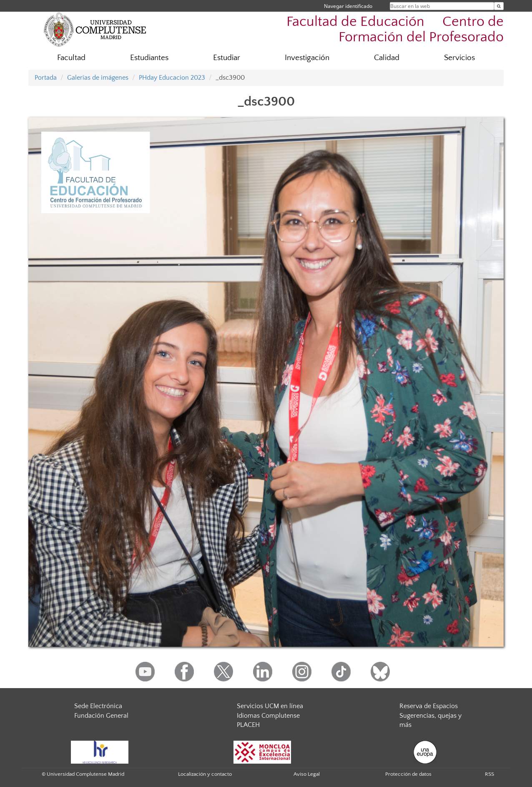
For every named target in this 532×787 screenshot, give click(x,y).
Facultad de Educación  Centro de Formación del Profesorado (395, 30)
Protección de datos (408, 774)
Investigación (307, 58)
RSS (489, 774)
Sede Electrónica (98, 706)
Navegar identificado (348, 6)
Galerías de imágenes (98, 78)
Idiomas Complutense (268, 716)
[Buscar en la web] (499, 6)
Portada (46, 78)
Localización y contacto (205, 774)
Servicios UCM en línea (270, 706)
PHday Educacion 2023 (172, 78)
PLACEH (248, 725)
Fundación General (101, 716)
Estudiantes (149, 58)
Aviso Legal (307, 774)
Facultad (71, 58)
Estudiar (227, 58)
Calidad (387, 58)
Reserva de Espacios (429, 706)
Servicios (459, 58)
